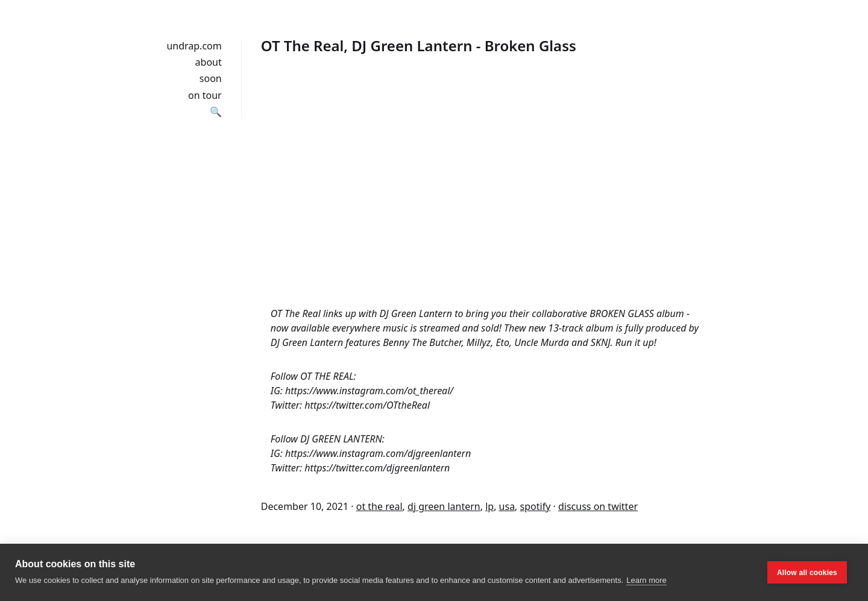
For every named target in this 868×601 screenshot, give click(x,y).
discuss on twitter (598, 506)
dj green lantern (444, 506)
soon (211, 78)
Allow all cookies (807, 573)
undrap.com (194, 46)
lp (489, 506)
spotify (536, 506)
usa (507, 506)
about (209, 62)
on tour (205, 95)
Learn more (646, 580)
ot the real (379, 506)
